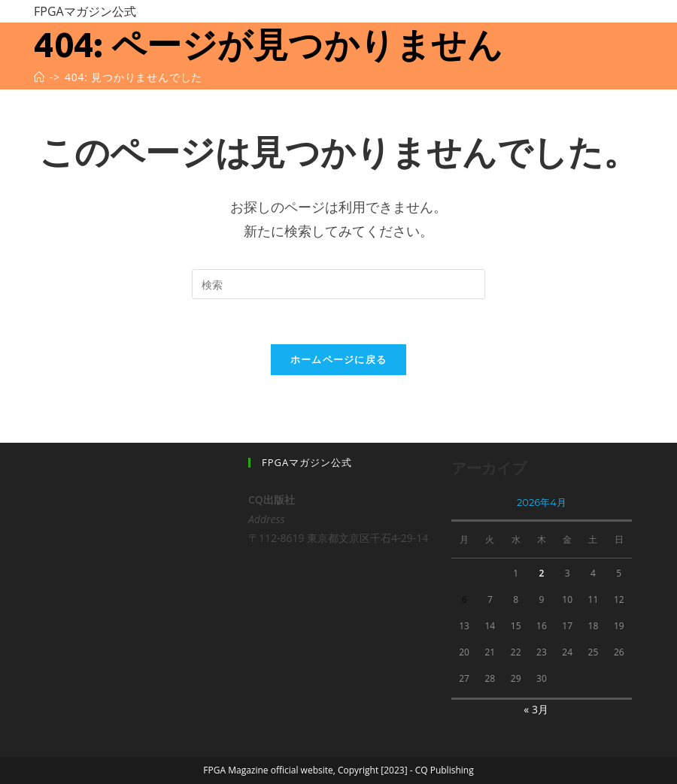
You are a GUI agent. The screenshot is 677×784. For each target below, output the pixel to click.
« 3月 (536, 709)
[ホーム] (39, 77)
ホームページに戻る (339, 359)
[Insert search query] (338, 284)
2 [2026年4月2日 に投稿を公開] (541, 573)
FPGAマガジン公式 (85, 11)
